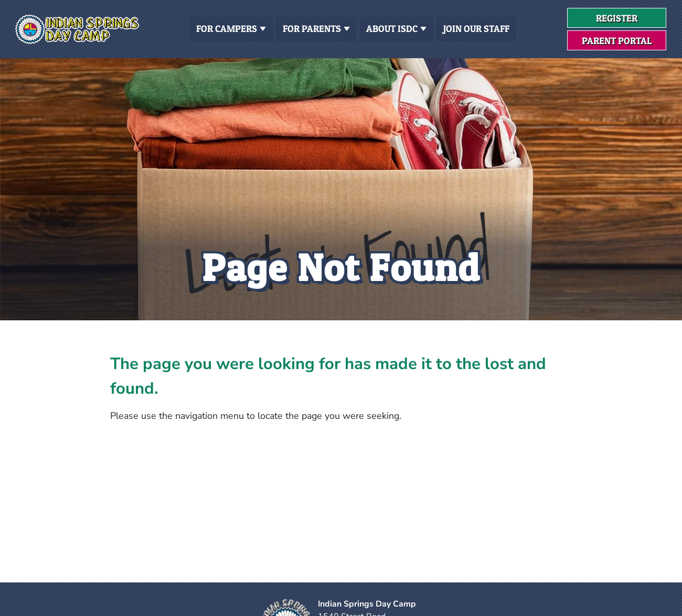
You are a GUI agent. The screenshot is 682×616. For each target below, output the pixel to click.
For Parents (316, 28)
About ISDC (396, 28)
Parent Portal (617, 41)
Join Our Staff (476, 29)
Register (631, 20)
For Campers (231, 28)
